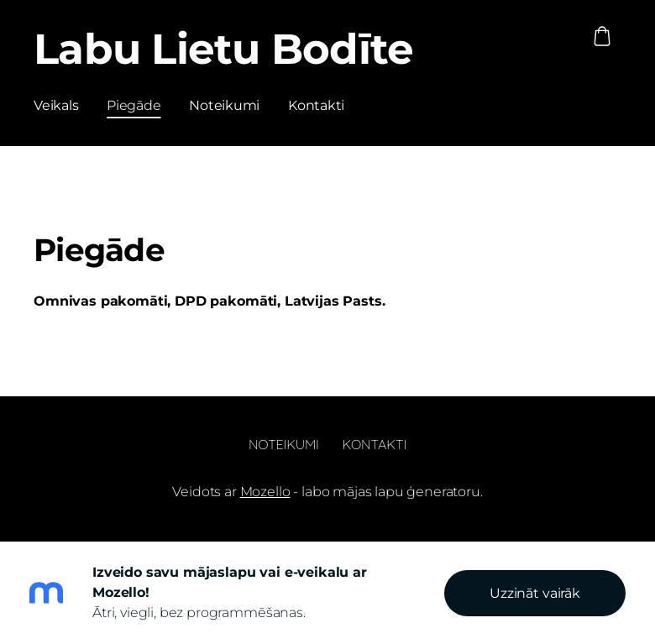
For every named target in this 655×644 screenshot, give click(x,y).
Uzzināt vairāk (535, 593)
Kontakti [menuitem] (316, 105)
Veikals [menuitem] (56, 105)
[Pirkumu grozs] (602, 36)
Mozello (265, 492)
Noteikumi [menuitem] (224, 105)
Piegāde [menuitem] (134, 105)
